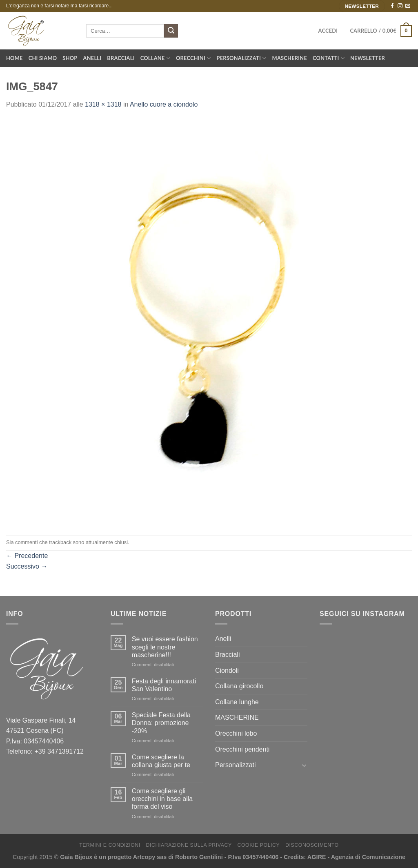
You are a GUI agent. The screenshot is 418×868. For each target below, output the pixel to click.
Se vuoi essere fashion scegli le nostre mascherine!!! (165, 647)
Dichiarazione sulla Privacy (189, 845)
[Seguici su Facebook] (392, 6)
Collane (155, 58)
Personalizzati (242, 58)
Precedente (27, 556)
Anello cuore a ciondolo (164, 104)
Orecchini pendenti (242, 749)
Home (14, 58)
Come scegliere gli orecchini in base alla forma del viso (162, 799)
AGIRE (317, 857)
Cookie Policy (258, 845)
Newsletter (368, 58)
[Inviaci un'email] (408, 6)
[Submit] (171, 31)
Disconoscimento (312, 845)
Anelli (92, 58)
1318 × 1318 (103, 104)
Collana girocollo (239, 686)
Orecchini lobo (236, 733)
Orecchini (193, 58)
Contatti (329, 58)
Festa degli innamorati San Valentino (164, 685)
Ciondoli (227, 671)
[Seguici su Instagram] (400, 6)
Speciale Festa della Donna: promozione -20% (161, 723)
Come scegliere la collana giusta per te (161, 761)
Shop (70, 58)
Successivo (27, 566)
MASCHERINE (237, 717)
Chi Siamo (43, 58)
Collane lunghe (237, 702)
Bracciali (121, 58)
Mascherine (290, 58)
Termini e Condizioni (110, 845)
